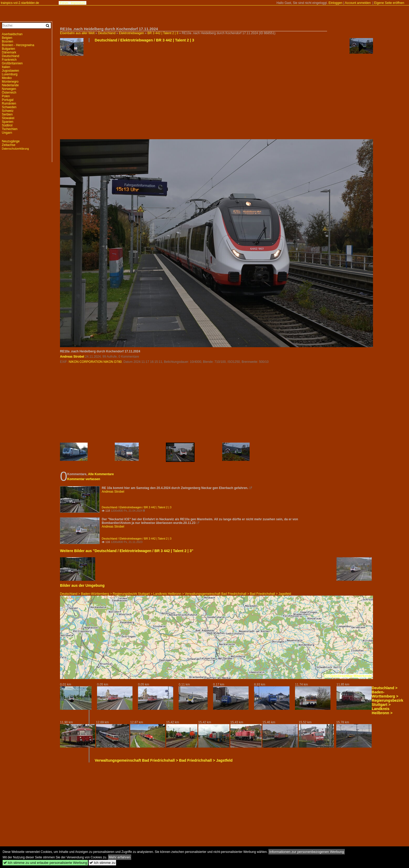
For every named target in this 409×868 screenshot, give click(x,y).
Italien (6, 67)
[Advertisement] (216, 93)
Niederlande (10, 85)
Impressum (78, 3)
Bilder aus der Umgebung (82, 585)
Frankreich (9, 60)
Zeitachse (9, 145)
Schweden (9, 107)
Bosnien (7, 41)
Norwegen (9, 89)
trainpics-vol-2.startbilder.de (20, 3)
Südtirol (7, 125)
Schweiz (8, 111)
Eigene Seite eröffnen (389, 3)
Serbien (7, 114)
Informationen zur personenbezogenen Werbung (307, 852)
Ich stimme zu (102, 863)
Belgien (7, 38)
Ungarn (7, 133)
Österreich (9, 93)
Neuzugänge (11, 141)
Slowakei (8, 118)
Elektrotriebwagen (131, 33)
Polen (6, 96)
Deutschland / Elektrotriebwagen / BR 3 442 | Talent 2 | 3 (144, 40)
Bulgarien (8, 49)
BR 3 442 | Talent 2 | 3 (163, 33)
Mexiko (7, 78)
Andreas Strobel (72, 357)
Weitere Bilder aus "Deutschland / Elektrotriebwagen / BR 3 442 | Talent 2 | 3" (127, 551)
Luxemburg (10, 74)
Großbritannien (12, 63)
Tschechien (10, 129)
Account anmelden (358, 3)
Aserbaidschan (12, 34)
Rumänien (9, 103)
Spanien (8, 122)
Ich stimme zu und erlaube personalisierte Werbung (45, 863)
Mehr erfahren (120, 857)
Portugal (8, 100)
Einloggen (335, 3)
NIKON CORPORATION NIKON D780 (95, 362)
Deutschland (107, 33)
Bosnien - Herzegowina (18, 45)
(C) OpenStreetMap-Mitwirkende (348, 676)
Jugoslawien (10, 71)
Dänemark (9, 52)
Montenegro (10, 82)
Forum (64, 3)
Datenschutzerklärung (15, 149)
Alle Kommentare (101, 474)
